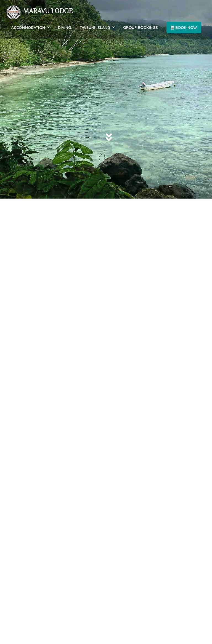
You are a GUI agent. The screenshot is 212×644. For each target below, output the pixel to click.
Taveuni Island (95, 28)
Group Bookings (141, 28)
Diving (64, 28)
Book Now (184, 28)
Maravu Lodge (48, 11)
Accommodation (28, 28)
